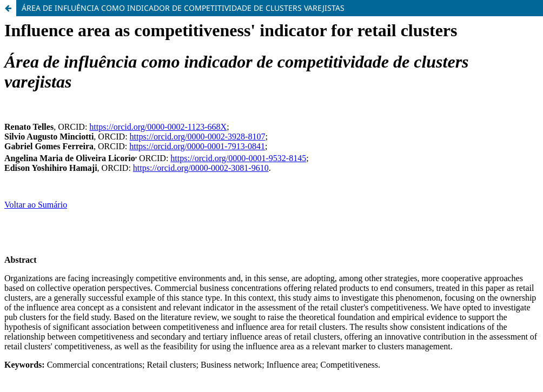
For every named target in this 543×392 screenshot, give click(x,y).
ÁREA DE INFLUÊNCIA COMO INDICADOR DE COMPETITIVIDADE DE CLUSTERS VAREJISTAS (183, 8)
